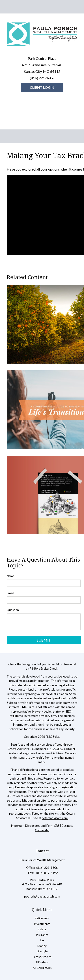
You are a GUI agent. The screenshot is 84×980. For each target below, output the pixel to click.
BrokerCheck (49, 669)
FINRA (51, 749)
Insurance (42, 935)
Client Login (42, 87)
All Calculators (42, 968)
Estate (42, 929)
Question (13, 610)
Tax (42, 940)
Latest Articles (42, 957)
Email (10, 593)
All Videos (42, 962)
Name (11, 576)
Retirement (42, 918)
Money (42, 946)
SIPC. (60, 749)
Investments (42, 924)
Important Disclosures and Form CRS (35, 826)
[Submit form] (44, 640)
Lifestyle (42, 951)
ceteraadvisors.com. (55, 818)
